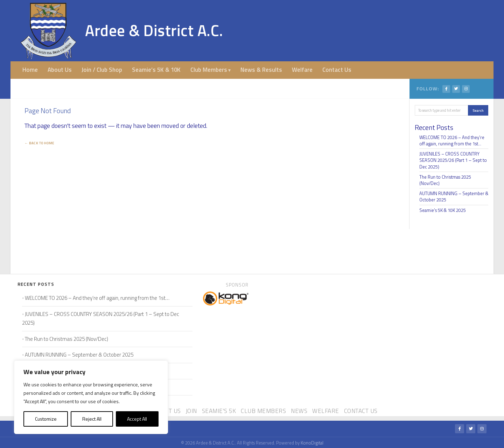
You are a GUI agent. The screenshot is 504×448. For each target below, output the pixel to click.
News (299, 411)
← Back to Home (39, 143)
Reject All (92, 419)
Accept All (137, 419)
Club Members (209, 70)
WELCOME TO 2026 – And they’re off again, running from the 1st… (452, 140)
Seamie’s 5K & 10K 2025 (443, 210)
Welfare (302, 70)
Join (191, 411)
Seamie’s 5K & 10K (156, 70)
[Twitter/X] (456, 89)
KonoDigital (312, 443)
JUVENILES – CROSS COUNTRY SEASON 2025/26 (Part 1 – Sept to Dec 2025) (453, 160)
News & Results (261, 70)
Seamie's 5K (219, 411)
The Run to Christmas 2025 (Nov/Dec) (445, 180)
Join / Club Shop (102, 70)
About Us (60, 70)
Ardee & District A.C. (154, 30)
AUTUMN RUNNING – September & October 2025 (454, 197)
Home (30, 70)
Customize (46, 419)
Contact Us (337, 70)
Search (478, 110)
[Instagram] (466, 89)
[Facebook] (446, 89)
